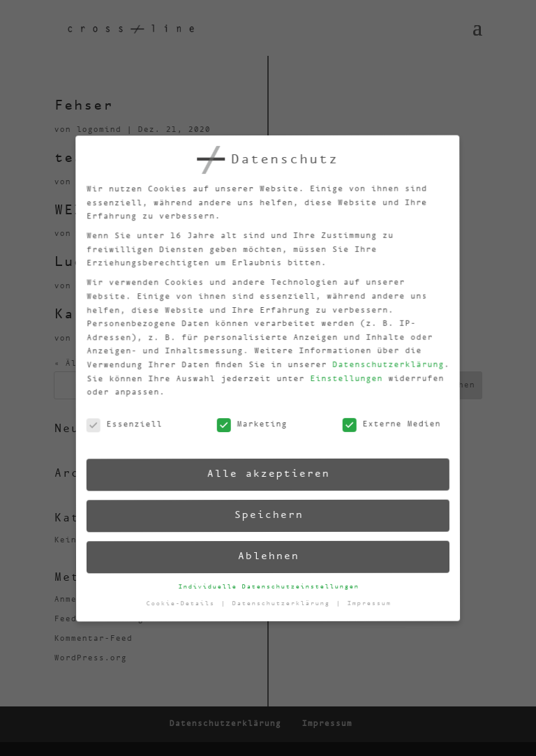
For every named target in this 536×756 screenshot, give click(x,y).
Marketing (245, 426)
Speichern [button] (266, 515)
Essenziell (118, 432)
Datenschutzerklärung (378, 359)
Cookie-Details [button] (185, 607)
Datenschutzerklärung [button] (284, 602)
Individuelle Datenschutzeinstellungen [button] (269, 586)
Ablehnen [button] (268, 556)
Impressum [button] (370, 598)
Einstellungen (337, 375)
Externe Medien (384, 419)
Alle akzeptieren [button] (263, 474)
